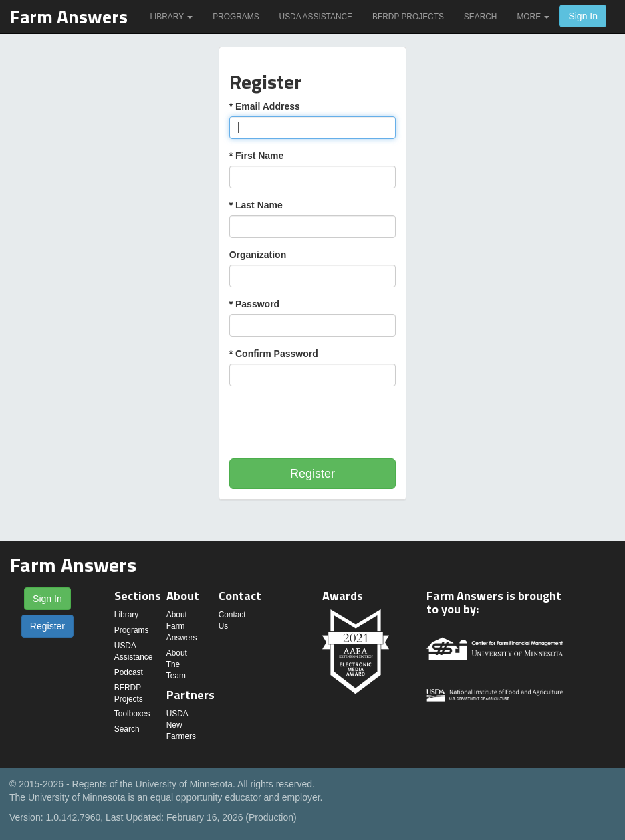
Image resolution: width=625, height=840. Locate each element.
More (533, 17)
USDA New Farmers (181, 725)
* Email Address (265, 106)
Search (481, 17)
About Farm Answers (182, 626)
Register (312, 474)
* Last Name (256, 205)
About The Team (177, 664)
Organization (258, 255)
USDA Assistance (316, 17)
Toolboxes (132, 714)
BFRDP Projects (408, 17)
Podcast (129, 672)
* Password (254, 304)
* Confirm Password (274, 354)
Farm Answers (69, 16)
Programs (236, 17)
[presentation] (331, 422)
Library (171, 17)
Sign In (583, 16)
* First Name (257, 156)
